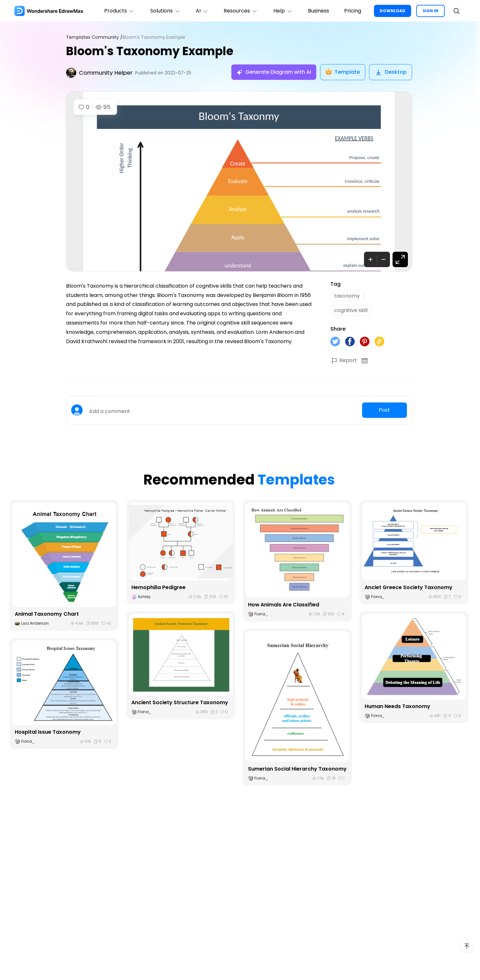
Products (118, 11)
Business (318, 11)
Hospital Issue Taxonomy (48, 733)
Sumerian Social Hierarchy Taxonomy (297, 769)
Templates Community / (94, 37)
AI (201, 11)
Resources (240, 11)
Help (282, 11)
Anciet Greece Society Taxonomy (409, 588)
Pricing (353, 11)
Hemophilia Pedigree (158, 588)
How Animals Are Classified (284, 605)
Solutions (164, 11)
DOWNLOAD (393, 11)
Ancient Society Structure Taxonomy (180, 703)
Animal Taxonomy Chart (47, 614)
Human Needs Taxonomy (397, 707)
